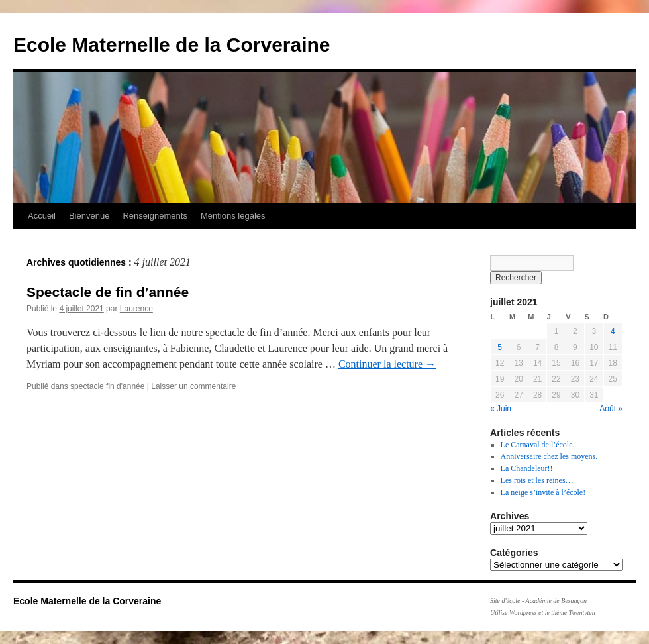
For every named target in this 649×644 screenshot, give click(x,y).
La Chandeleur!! (527, 468)
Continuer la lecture (387, 364)
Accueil (42, 216)
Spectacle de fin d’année (108, 292)
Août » (611, 409)
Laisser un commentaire (193, 386)
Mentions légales (233, 216)
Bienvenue (89, 216)
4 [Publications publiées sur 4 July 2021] (613, 331)
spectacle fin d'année (107, 386)
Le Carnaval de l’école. (538, 445)
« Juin (501, 409)
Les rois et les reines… (537, 480)
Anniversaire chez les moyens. (549, 456)
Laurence (136, 309)
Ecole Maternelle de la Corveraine (172, 45)
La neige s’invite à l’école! (543, 492)
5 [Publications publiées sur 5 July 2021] (500, 347)
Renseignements (155, 216)
